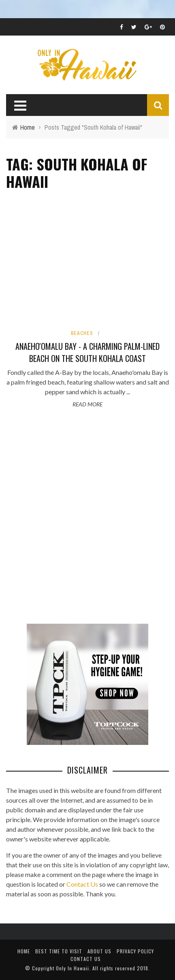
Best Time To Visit (59, 951)
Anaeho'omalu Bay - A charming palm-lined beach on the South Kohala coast (87, 352)
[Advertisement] (87, 517)
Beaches (82, 333)
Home (24, 951)
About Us (99, 951)
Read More (87, 404)
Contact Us (82, 884)
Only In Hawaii (73, 968)
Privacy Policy (135, 951)
